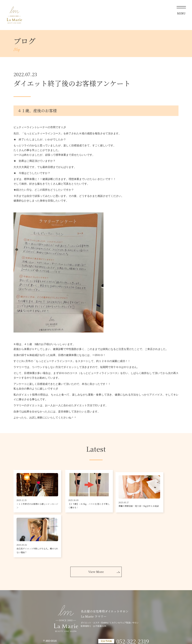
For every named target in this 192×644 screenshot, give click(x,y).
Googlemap (50, 617)
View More (96, 531)
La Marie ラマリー (14, 15)
